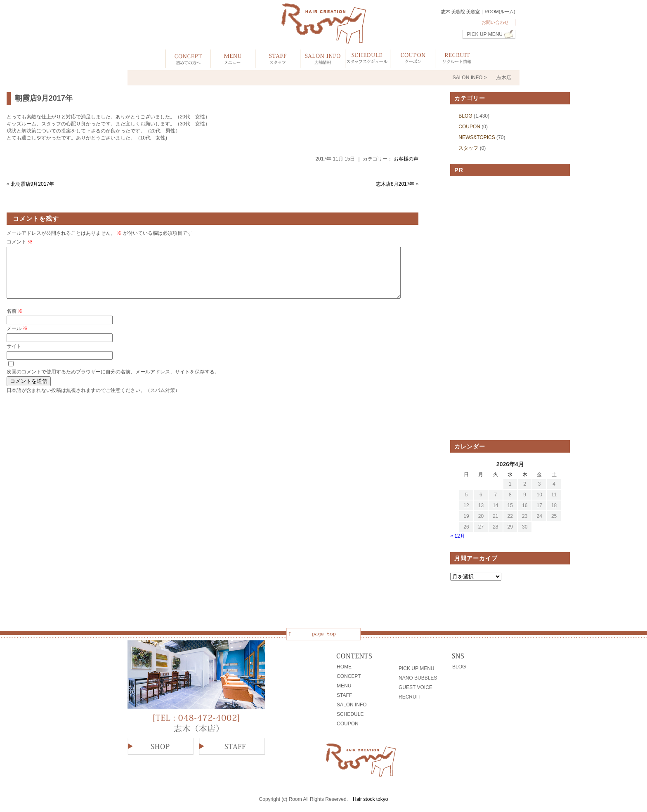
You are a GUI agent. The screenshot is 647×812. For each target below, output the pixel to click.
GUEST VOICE (416, 687)
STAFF (344, 695)
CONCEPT (349, 676)
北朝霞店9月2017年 (32, 184)
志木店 (504, 78)
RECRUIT (410, 697)
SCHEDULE (350, 714)
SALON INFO (352, 705)
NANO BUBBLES (418, 678)
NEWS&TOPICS (477, 137)
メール (17, 338)
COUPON (469, 127)
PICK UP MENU (485, 34)
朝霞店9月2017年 (44, 98)
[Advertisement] (510, 308)
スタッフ (468, 148)
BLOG (465, 116)
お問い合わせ (495, 22)
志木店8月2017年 (395, 184)
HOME (344, 667)
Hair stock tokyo (370, 799)
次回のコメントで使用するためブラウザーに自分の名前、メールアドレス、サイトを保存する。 (113, 382)
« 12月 (457, 536)
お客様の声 (406, 159)
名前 (15, 321)
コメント (20, 242)
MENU (344, 686)
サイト (14, 356)
